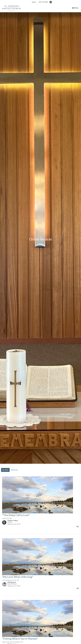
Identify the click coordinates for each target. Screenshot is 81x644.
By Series (14, 470)
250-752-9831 (43, 2)
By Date (5, 470)
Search (34, 2)
